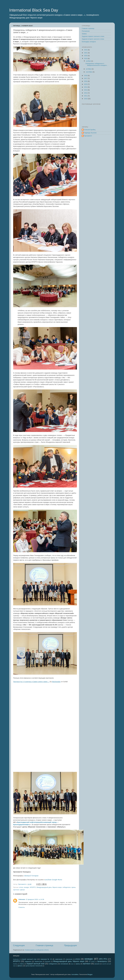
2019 (86, 58)
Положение (86, 31)
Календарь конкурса (89, 42)
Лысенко (48, 962)
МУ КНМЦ (92, 962)
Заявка (84, 34)
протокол (16, 890)
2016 (86, 81)
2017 (86, 78)
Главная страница (44, 945)
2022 (86, 50)
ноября (88, 61)
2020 (86, 56)
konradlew (75, 974)
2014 (86, 87)
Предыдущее (70, 945)
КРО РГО (103, 959)
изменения (69, 959)
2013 (86, 90)
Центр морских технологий (34, 966)
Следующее (19, 945)
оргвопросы (102, 961)
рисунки (97, 964)
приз (72, 964)
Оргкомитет (88, 136)
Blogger (90, 974)
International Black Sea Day (34, 10)
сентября (89, 72)
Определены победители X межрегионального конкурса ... (97, 64)
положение (64, 964)
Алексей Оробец (90, 130)
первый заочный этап (35, 964)
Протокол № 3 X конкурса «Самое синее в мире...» (31, 682)
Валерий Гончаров (31, 876)
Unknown (22, 899)
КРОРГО (33, 887)
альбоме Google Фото (54, 880)
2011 (86, 96)
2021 (86, 53)
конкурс (26, 887)
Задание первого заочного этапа (93, 36)
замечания (59, 959)
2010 (86, 99)
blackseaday (56, 682)
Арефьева (16, 959)
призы (73, 887)
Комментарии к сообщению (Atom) (37, 950)
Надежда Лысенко (90, 133)
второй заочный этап (29, 959)
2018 (86, 76)
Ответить (22, 907)
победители (67, 887)
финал (23, 890)
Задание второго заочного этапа (93, 39)
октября (89, 69)
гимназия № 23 (46, 959)
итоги (21, 887)
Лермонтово (38, 962)
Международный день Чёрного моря (49, 887)
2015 (86, 84)
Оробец (15, 964)
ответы (22, 964)
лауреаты (28, 961)
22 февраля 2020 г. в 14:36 (35, 899)
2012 (86, 93)
